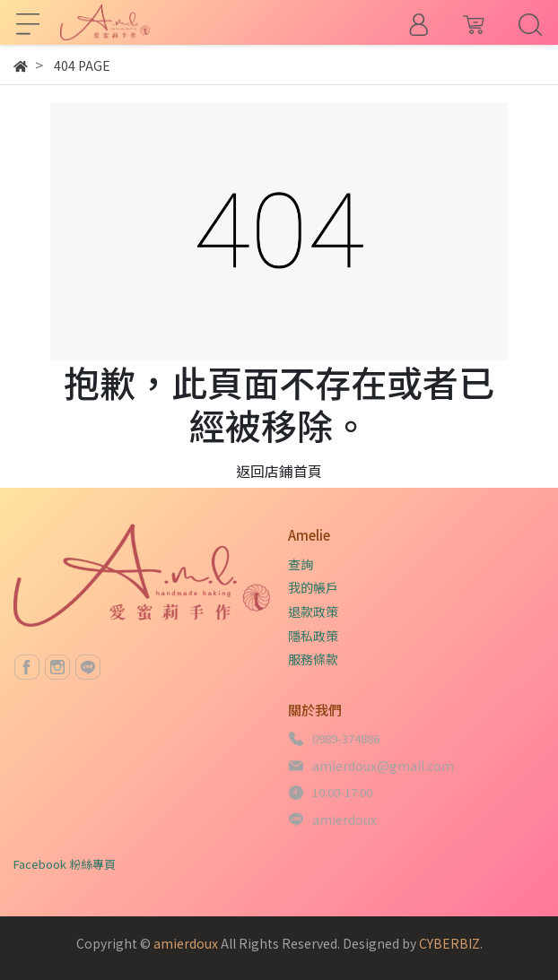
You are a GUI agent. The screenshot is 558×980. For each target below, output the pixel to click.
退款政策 (313, 611)
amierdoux (344, 820)
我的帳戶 (313, 587)
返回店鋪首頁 (279, 471)
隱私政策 (313, 636)
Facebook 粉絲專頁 (65, 864)
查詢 (301, 564)
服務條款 (313, 659)
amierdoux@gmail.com (383, 766)
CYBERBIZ (449, 943)
